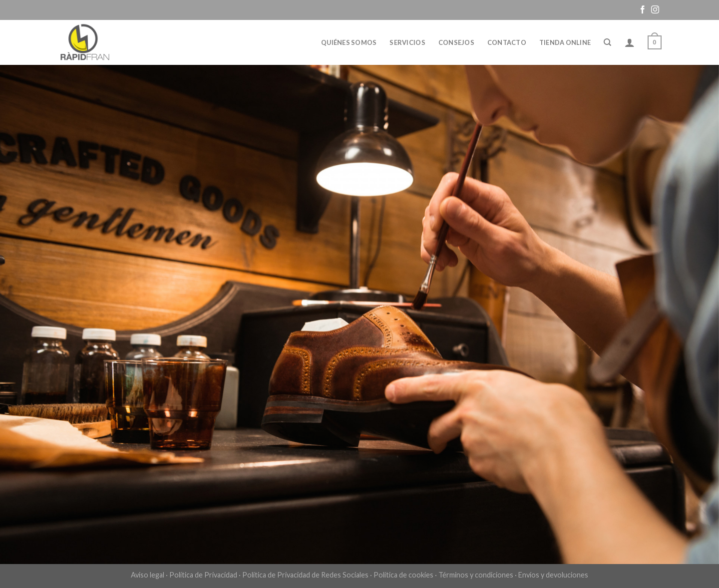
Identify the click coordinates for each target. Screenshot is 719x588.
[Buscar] (607, 42)
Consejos (456, 42)
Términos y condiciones (476, 575)
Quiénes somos (349, 42)
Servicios (407, 42)
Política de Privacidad (203, 575)
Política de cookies (403, 575)
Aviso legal (148, 575)
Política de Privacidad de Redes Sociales (305, 575)
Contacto (507, 42)
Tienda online (565, 42)
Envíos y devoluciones (553, 575)
